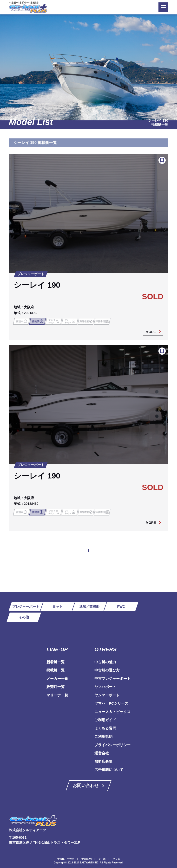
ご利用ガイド (105, 720)
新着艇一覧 (56, 662)
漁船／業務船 (89, 607)
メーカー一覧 (57, 679)
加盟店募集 (103, 761)
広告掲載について (109, 770)
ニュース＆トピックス (112, 712)
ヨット (58, 607)
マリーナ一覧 (57, 695)
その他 (24, 617)
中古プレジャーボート (112, 679)
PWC (121, 607)
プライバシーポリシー (112, 745)
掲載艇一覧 (56, 670)
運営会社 (102, 753)
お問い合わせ (86, 786)
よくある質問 (105, 728)
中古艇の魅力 (105, 662)
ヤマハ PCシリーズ (111, 703)
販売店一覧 (56, 687)
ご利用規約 (103, 736)
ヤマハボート (105, 687)
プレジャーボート (26, 607)
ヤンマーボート (107, 695)
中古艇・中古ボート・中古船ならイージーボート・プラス (89, 859)
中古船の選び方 (107, 670)
